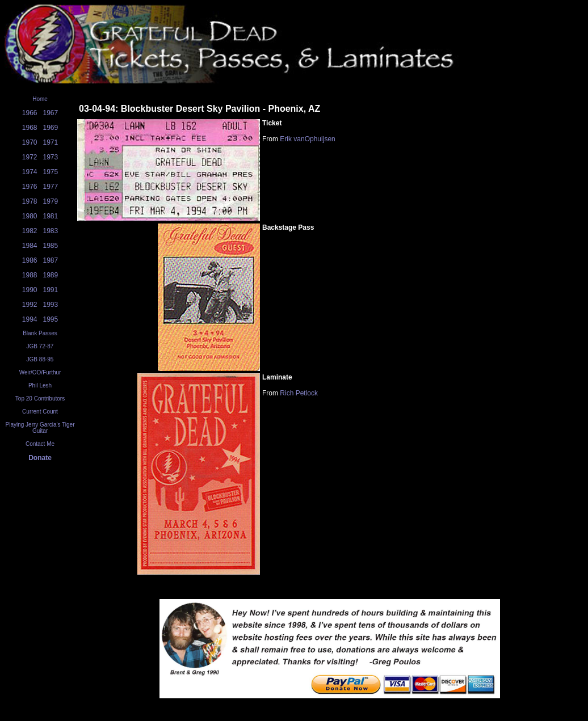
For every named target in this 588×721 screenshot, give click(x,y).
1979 (51, 201)
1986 (30, 260)
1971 (51, 142)
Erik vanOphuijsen (307, 139)
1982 (30, 231)
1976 (30, 187)
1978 (30, 201)
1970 (30, 142)
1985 (51, 246)
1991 (51, 290)
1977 (51, 187)
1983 (51, 231)
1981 (51, 216)
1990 (30, 290)
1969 (51, 128)
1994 (30, 319)
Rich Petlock (299, 393)
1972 (30, 157)
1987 (51, 260)
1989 (51, 275)
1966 (30, 113)
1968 (30, 128)
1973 (51, 157)
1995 (51, 319)
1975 (51, 172)
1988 (30, 275)
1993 (51, 305)
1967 (51, 113)
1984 (30, 246)
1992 (30, 305)
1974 (30, 172)
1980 (30, 216)
